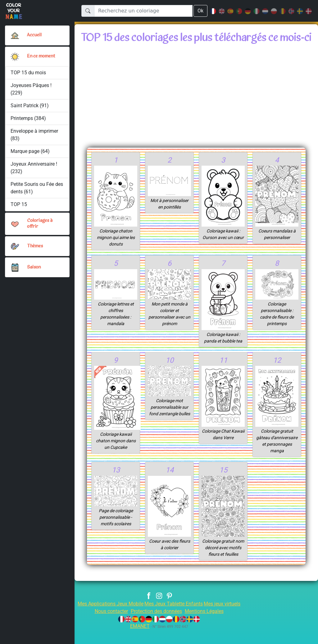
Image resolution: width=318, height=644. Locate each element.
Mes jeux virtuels (226, 618)
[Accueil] (15, 35)
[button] (15, 57)
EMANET (139, 640)
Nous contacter (107, 625)
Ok (200, 11)
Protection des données (156, 625)
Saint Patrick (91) (30, 106)
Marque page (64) (30, 151)
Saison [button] (34, 267)
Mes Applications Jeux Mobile (107, 618)
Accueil (34, 35)
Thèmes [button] (35, 246)
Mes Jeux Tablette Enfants (174, 618)
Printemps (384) (28, 118)
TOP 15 (19, 204)
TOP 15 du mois (28, 73)
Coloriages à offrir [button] (40, 224)
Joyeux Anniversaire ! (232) (34, 168)
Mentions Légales (209, 625)
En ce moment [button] (43, 56)
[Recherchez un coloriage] (143, 11)
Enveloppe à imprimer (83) (35, 135)
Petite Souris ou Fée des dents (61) (33, 188)
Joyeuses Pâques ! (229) (32, 89)
